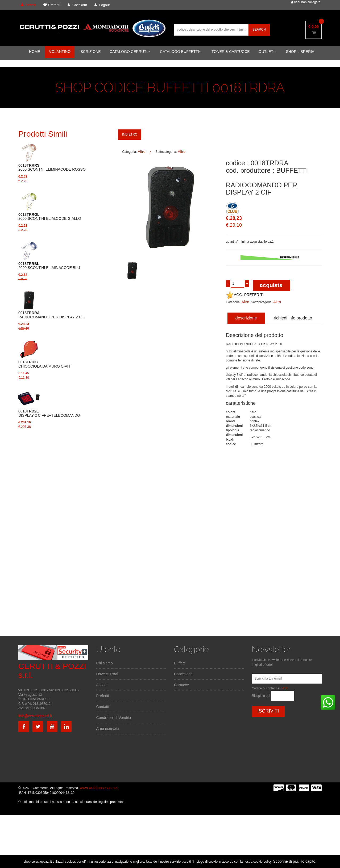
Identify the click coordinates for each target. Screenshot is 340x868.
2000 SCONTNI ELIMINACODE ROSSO (52, 167)
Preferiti (103, 696)
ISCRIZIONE (90, 52)
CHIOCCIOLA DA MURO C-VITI (45, 364)
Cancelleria (183, 674)
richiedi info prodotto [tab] (293, 318)
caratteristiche (241, 403)
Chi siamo (105, 663)
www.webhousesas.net (99, 788)
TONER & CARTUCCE (231, 52)
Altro (142, 151)
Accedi (102, 685)
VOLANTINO (60, 52)
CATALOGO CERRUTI (130, 52)
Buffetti (180, 663)
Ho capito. (308, 861)
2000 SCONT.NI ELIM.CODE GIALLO (50, 217)
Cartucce (181, 685)
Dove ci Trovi (107, 674)
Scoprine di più (286, 861)
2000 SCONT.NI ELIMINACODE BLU (49, 266)
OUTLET (267, 52)
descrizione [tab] (246, 318)
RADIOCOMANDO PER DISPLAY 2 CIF (52, 315)
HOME (35, 52)
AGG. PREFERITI (245, 295)
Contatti (103, 707)
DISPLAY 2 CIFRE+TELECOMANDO (49, 413)
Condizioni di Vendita (114, 718)
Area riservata (108, 728)
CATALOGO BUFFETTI (181, 52)
